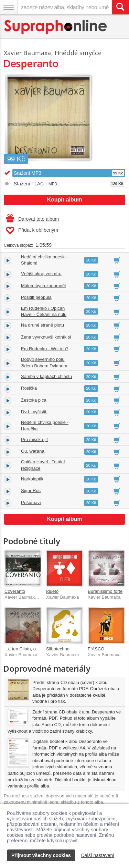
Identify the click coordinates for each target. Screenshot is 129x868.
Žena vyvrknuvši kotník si (46, 337)
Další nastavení (98, 855)
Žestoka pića (34, 400)
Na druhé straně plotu (42, 325)
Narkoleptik (32, 479)
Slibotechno (58, 649)
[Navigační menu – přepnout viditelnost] (9, 7)
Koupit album (64, 200)
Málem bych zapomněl (43, 286)
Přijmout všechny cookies (41, 855)
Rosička (29, 388)
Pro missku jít (34, 439)
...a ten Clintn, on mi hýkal (30, 649)
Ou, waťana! (33, 451)
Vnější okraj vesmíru (41, 274)
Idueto (52, 591)
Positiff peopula (36, 297)
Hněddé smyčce (78, 53)
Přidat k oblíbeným (32, 231)
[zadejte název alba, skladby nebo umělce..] (65, 7)
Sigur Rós (31, 491)
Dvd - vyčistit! (34, 412)
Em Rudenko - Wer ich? (45, 349)
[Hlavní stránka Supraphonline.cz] (56, 27)
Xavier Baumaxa (28, 53)
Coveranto (15, 591)
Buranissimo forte (105, 591)
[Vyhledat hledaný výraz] (120, 7)
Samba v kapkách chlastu (46, 376)
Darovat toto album (33, 219)
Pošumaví (31, 503)
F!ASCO (96, 649)
